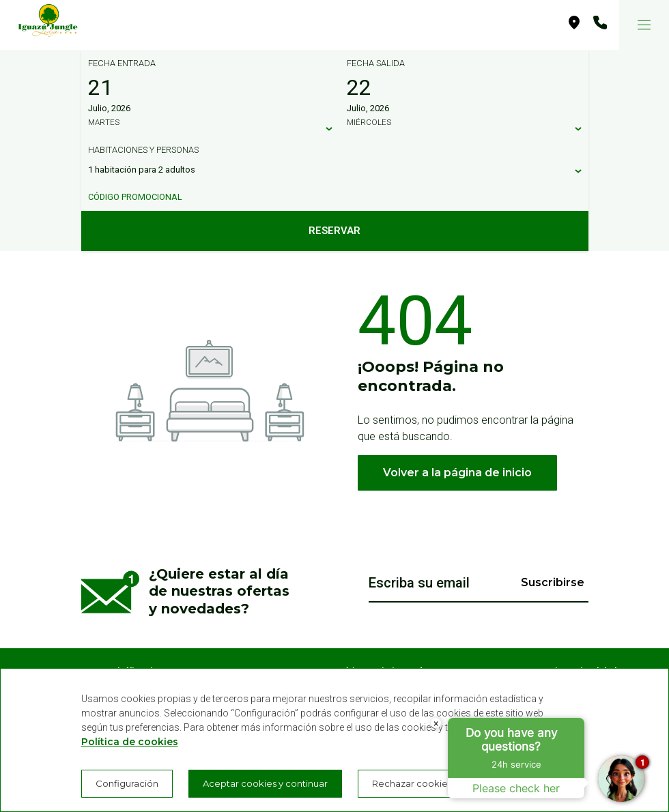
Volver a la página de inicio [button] (457, 473)
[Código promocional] (328, 197)
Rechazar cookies (412, 783)
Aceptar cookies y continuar (265, 783)
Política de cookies (130, 742)
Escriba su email (419, 583)
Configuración (127, 783)
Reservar (334, 231)
